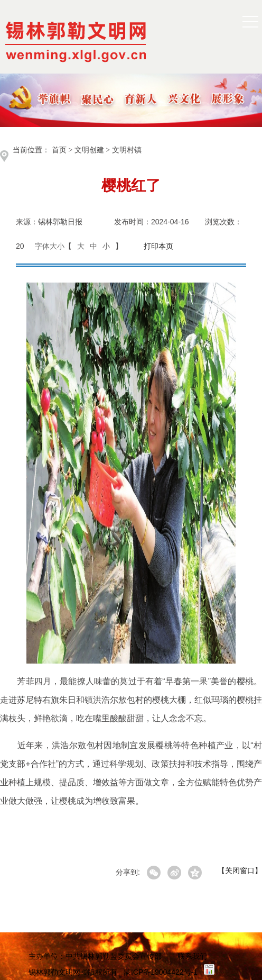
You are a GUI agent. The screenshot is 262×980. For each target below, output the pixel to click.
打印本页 (158, 246)
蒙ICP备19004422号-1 (161, 972)
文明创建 (89, 150)
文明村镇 (127, 150)
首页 (59, 150)
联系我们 (192, 956)
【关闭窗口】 (240, 870)
